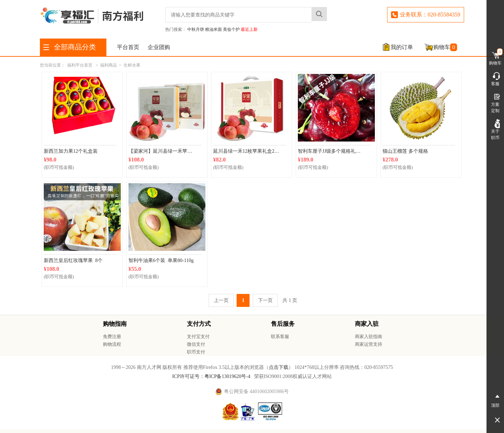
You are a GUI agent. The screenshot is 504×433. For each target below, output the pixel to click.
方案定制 (495, 103)
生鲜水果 (132, 65)
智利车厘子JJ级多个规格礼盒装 (332, 151)
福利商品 (108, 65)
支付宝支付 (198, 336)
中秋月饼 (196, 29)
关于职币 (495, 130)
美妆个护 (231, 29)
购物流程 (112, 344)
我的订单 (402, 47)
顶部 (495, 400)
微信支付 (196, 344)
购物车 (445, 47)
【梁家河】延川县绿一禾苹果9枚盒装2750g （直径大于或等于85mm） (165, 151)
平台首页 (128, 47)
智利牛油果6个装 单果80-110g (161, 260)
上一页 (221, 300)
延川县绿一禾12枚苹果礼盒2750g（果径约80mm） (249, 151)
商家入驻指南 (369, 336)
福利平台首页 (80, 65)
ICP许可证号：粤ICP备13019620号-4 (211, 376)
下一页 (265, 300)
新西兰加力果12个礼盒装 (71, 151)
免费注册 (112, 336)
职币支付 (196, 352)
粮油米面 (213, 29)
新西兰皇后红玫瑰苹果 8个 (74, 260)
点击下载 (279, 367)
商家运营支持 (369, 344)
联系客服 (280, 336)
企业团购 (159, 47)
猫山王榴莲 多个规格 (405, 151)
